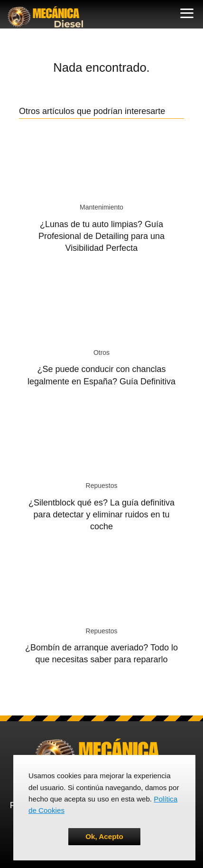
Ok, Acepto (104, 836)
